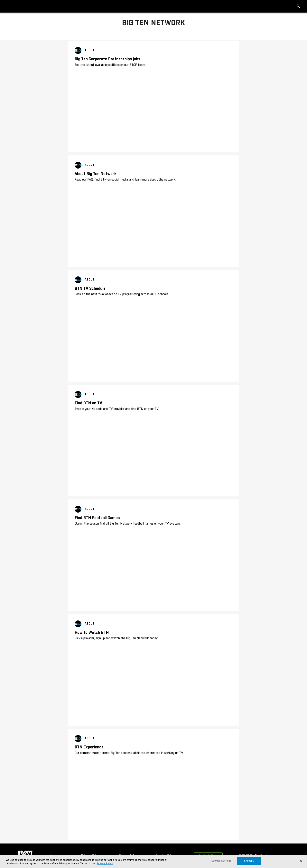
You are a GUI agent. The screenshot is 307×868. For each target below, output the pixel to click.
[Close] (301, 861)
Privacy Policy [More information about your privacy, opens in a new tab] (105, 864)
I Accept (249, 861)
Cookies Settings (221, 861)
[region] (153, 861)
